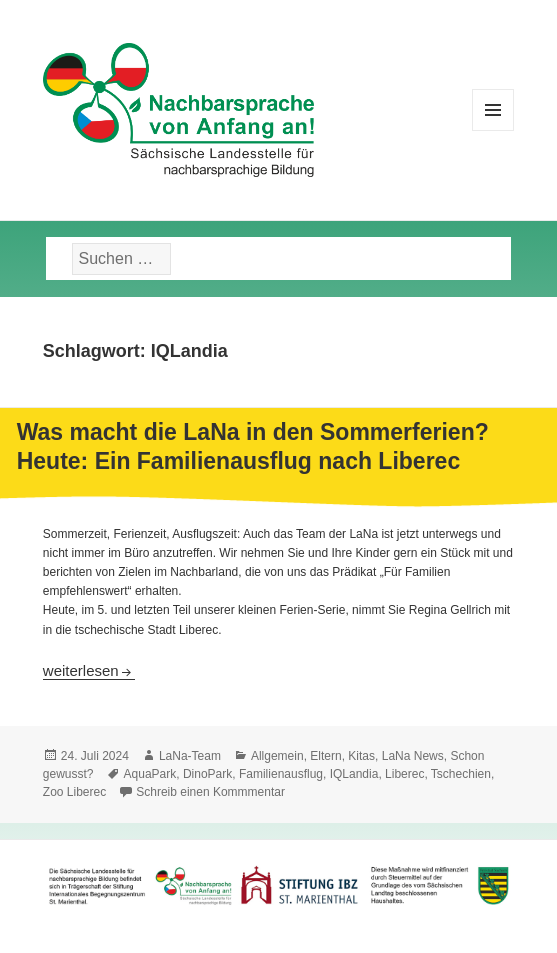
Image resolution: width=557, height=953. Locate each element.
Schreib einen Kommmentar (210, 792)
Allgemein (277, 756)
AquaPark (150, 774)
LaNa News (413, 756)
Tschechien (461, 774)
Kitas (361, 756)
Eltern (325, 756)
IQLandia (354, 774)
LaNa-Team (190, 756)
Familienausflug (281, 774)
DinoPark (207, 774)
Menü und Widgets (493, 130)
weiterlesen (89, 670)
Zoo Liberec (74, 792)
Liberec (404, 774)
